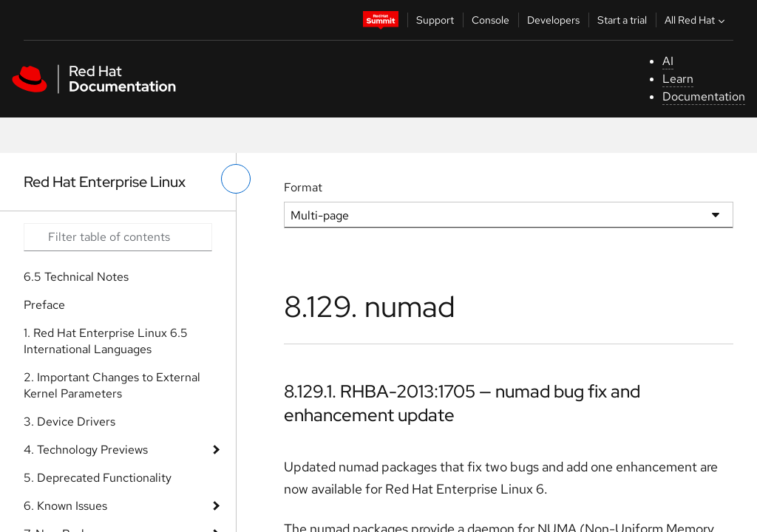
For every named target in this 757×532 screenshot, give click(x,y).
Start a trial (622, 20)
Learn (678, 79)
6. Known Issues (65, 506)
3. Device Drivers (69, 422)
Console (490, 20)
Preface (44, 305)
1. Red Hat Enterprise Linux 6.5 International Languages (106, 341)
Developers (553, 20)
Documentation (704, 96)
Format (303, 187)
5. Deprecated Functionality (98, 478)
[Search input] (118, 237)
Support (435, 20)
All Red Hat (696, 20)
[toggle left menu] (236, 179)
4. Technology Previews (86, 450)
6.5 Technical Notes (76, 277)
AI (668, 61)
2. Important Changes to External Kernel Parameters (112, 385)
